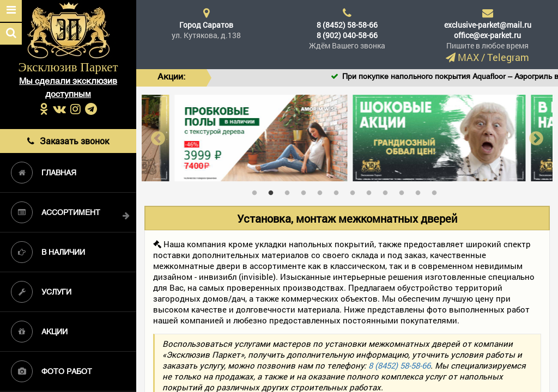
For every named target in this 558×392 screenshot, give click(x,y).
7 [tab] (355, 191)
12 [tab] (437, 191)
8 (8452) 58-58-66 (347, 25)
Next (536, 138)
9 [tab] (388, 191)
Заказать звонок (68, 141)
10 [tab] (404, 191)
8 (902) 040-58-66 (347, 35)
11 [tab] (421, 191)
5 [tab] (323, 191)
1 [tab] (257, 191)
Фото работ (51, 371)
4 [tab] (306, 191)
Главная (44, 173)
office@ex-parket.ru (487, 35)
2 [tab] (274, 191)
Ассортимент (56, 212)
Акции (39, 332)
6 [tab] (339, 191)
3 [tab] (290, 191)
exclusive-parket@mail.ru (488, 25)
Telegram (508, 57)
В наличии (48, 252)
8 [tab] (372, 191)
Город (206, 25)
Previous (158, 138)
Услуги (41, 292)
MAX (468, 57)
